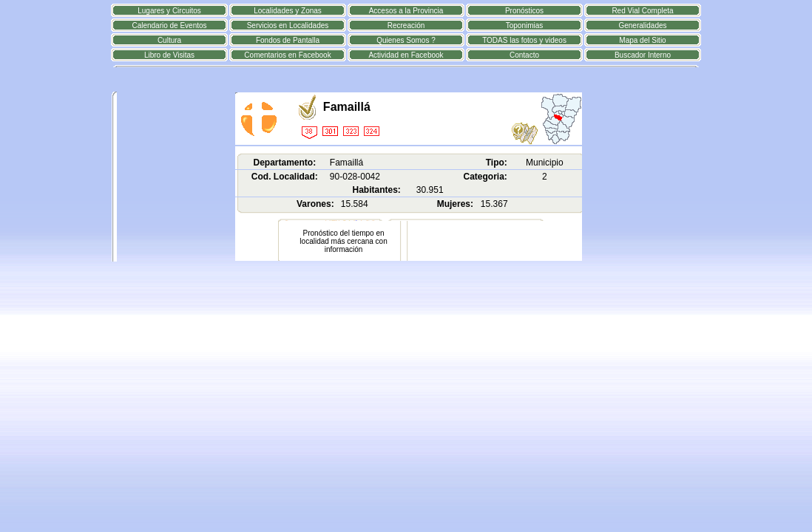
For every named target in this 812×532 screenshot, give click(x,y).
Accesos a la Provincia (406, 11)
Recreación (406, 25)
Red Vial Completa (642, 11)
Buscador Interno (643, 55)
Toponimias (525, 25)
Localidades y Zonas (288, 11)
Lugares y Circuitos (169, 11)
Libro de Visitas (169, 55)
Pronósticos (524, 11)
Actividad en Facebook (406, 55)
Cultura (169, 40)
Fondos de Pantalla (288, 40)
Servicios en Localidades (288, 25)
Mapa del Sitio (642, 40)
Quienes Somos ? (406, 40)
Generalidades (642, 25)
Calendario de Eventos (169, 25)
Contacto (524, 55)
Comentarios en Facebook (287, 55)
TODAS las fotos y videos (524, 40)
